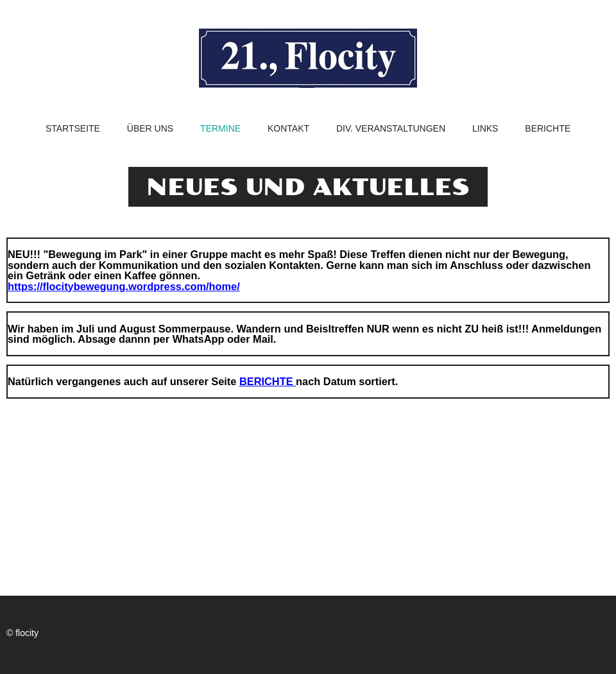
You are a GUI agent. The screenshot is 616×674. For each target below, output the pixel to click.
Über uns (150, 129)
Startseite (73, 129)
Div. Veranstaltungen (391, 129)
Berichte (548, 129)
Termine (220, 129)
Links (485, 129)
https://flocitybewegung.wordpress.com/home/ (124, 286)
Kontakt (288, 129)
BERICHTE (268, 381)
